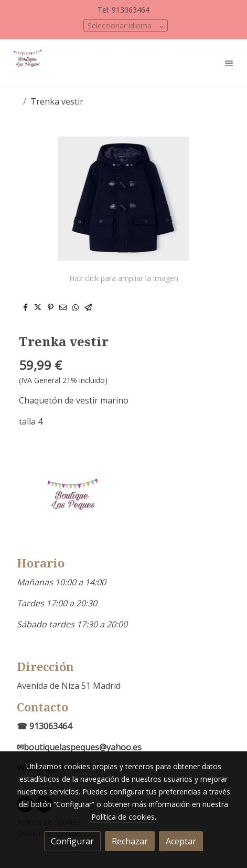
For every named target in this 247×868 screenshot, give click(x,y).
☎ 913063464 (44, 726)
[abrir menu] (229, 63)
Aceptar (181, 841)
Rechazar (130, 841)
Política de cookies (123, 817)
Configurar (72, 841)
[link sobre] (123, 509)
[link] (29, 63)
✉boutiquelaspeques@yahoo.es (79, 747)
